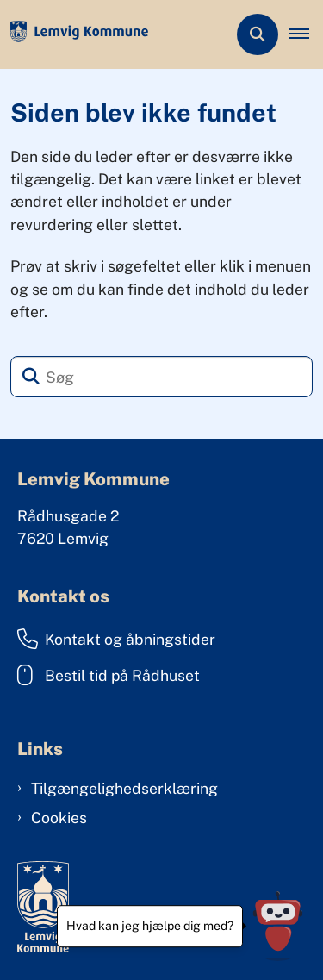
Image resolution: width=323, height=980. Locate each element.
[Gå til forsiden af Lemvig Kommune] (74, 35)
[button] (306, 34)
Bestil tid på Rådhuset (109, 675)
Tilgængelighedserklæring (124, 788)
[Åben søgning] (258, 34)
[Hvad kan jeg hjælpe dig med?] (278, 926)
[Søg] (161, 377)
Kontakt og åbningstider (116, 639)
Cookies (59, 818)
